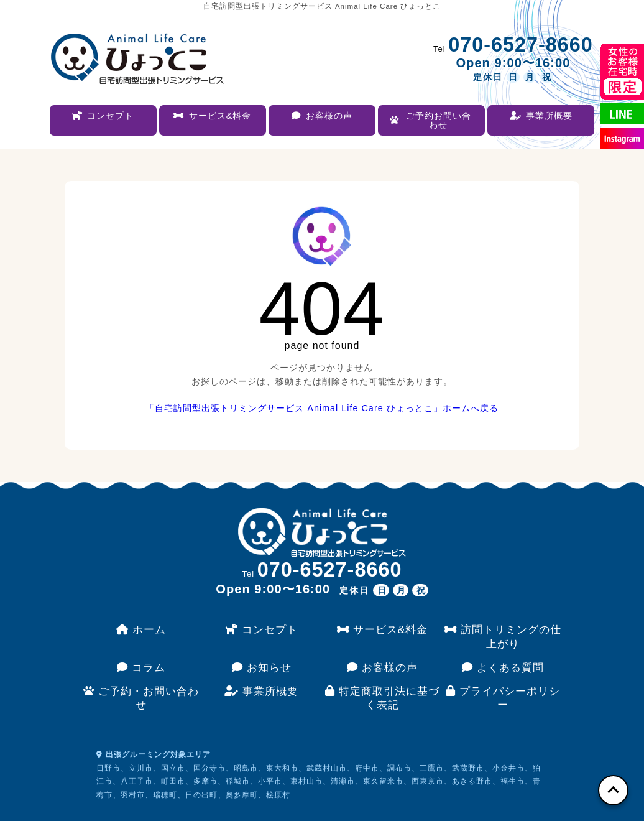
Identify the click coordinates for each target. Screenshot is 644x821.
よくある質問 (503, 667)
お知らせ (262, 667)
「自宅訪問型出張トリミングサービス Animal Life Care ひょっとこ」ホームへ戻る (322, 408)
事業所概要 (261, 691)
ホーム (141, 629)
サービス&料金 (382, 629)
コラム (141, 667)
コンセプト (262, 629)
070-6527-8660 (521, 45)
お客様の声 (382, 667)
